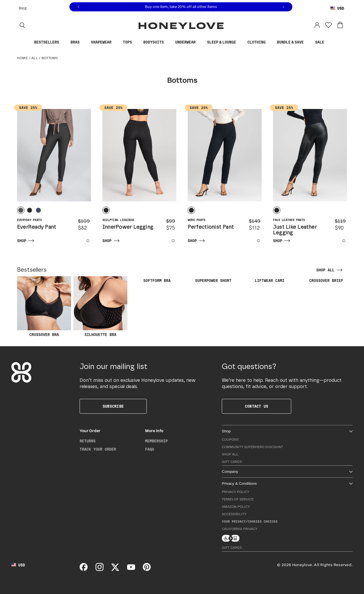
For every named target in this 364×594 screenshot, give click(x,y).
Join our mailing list (113, 367)
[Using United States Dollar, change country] (337, 9)
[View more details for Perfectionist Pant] (256, 241)
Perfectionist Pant (211, 227)
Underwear (188, 43)
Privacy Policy (235, 492)
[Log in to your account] (317, 25)
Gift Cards (232, 462)
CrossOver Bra (44, 307)
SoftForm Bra (157, 281)
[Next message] (283, 7)
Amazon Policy (236, 507)
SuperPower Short (213, 281)
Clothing (259, 43)
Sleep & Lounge (224, 43)
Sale (322, 42)
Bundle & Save (293, 43)
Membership (156, 441)
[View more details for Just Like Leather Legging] (341, 241)
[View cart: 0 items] (340, 25)
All (35, 58)
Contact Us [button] (257, 407)
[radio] (21, 210)
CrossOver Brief (326, 281)
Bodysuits (156, 43)
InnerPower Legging (128, 227)
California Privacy (240, 529)
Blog (23, 8)
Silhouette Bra (100, 307)
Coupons (230, 440)
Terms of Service (238, 499)
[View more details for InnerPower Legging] (170, 241)
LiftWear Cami (270, 281)
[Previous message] (78, 7)
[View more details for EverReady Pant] (85, 241)
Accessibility (234, 514)
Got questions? (249, 367)
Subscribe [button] (113, 407)
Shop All (230, 454)
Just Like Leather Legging (295, 230)
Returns (88, 441)
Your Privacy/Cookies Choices (250, 522)
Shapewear (104, 43)
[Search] (22, 25)
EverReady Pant (37, 227)
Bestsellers (49, 43)
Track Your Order (98, 449)
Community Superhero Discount (252, 447)
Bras (78, 43)
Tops (130, 43)
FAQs (150, 449)
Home (22, 58)
